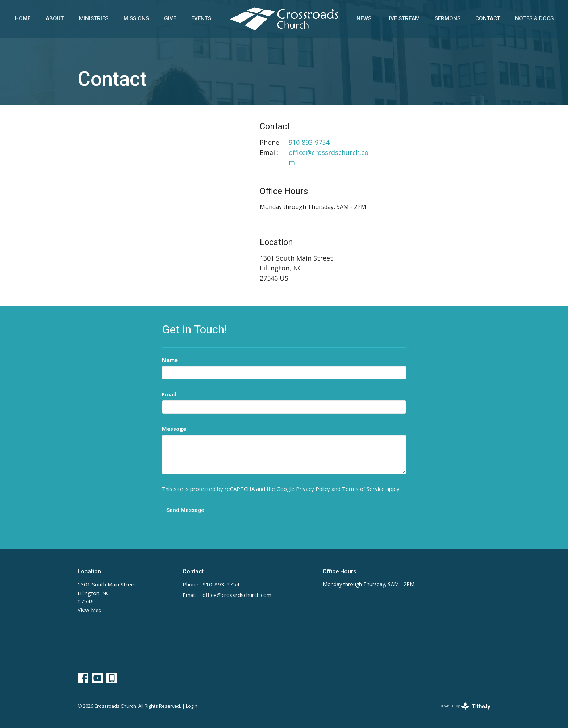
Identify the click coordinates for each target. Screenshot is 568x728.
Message (174, 429)
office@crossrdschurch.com (329, 157)
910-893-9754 (309, 142)
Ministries (94, 18)
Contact (488, 18)
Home (23, 18)
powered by (465, 706)
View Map (90, 610)
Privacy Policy (313, 489)
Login (192, 706)
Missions (136, 18)
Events (201, 18)
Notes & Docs (534, 18)
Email (169, 394)
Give (170, 18)
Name (170, 360)
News (364, 18)
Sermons (448, 18)
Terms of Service (363, 489)
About (55, 18)
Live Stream (403, 18)
